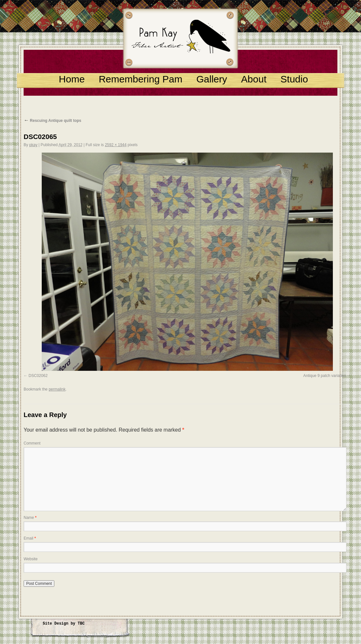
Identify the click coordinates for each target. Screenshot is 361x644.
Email (30, 538)
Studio (294, 79)
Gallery (212, 79)
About (254, 79)
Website (31, 559)
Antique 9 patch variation (325, 376)
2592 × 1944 (116, 145)
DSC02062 (38, 376)
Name (30, 518)
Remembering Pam (140, 79)
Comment (32, 443)
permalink (57, 389)
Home (72, 79)
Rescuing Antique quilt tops (52, 121)
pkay (33, 145)
